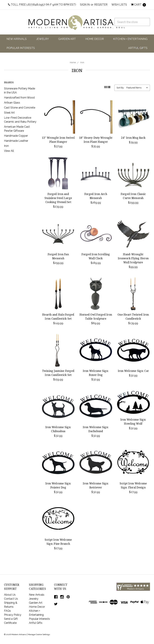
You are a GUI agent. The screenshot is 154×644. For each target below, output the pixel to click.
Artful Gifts (138, 48)
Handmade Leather (16, 141)
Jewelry (43, 39)
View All (9, 151)
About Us (10, 595)
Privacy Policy (13, 615)
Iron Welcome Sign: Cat (133, 371)
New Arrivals (17, 39)
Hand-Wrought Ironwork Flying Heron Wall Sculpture (133, 258)
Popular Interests (21, 48)
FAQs (7, 611)
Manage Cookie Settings (39, 634)
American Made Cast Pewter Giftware (17, 129)
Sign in (85, 5)
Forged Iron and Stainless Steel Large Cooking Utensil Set (58, 198)
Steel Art (9, 113)
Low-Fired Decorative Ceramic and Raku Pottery (20, 120)
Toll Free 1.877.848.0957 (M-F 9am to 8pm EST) (42, 5)
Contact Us (11, 599)
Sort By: (120, 88)
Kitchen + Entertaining (130, 39)
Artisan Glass (12, 103)
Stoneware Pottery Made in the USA (20, 91)
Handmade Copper (16, 136)
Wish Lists (119, 5)
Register (101, 5)
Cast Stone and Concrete (20, 108)
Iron (82, 62)
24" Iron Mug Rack (133, 138)
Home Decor (95, 39)
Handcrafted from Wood (19, 98)
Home (73, 62)
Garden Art (67, 39)
